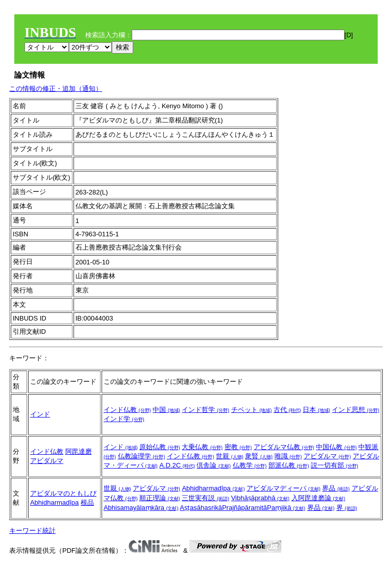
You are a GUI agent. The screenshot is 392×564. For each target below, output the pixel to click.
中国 (166, 410)
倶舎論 (214, 465)
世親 (230, 456)
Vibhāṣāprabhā (260, 498)
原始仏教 (160, 447)
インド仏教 (127, 410)
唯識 (288, 456)
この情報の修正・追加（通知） (56, 89)
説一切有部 (335, 465)
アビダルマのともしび (63, 493)
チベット (252, 410)
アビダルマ (47, 461)
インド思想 (356, 410)
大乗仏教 (202, 447)
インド (40, 414)
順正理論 (160, 498)
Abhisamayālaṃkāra (141, 508)
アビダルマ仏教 (284, 447)
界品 (336, 488)
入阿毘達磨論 (318, 498)
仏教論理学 (142, 456)
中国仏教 (336, 447)
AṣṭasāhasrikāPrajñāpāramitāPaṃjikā (242, 508)
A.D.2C (177, 465)
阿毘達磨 (79, 451)
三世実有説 (205, 498)
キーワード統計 (32, 531)
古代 (287, 410)
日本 (316, 410)
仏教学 (250, 465)
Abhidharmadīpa (54, 502)
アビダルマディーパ (284, 488)
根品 (87, 502)
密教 (238, 447)
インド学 (124, 419)
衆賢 (259, 456)
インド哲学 (205, 410)
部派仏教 (289, 465)
